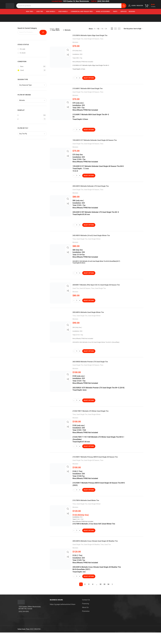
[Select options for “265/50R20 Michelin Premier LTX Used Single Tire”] (89, 408)
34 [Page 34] (108, 596)
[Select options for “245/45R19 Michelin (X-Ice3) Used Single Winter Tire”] (89, 277)
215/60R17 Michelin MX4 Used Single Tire (92, 89)
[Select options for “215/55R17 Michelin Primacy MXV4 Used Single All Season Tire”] (89, 499)
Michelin (75, 42)
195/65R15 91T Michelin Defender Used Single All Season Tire (101, 142)
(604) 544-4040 (103, 1)
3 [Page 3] (89, 596)
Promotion (86, 623)
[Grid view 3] (115, 29)
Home (52, 29)
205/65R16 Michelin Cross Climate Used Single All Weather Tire (102, 552)
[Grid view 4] (119, 29)
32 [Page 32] (101, 596)
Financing (86, 615)
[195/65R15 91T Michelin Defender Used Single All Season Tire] (60, 160)
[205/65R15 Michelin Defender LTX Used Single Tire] (60, 209)
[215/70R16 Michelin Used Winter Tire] (60, 526)
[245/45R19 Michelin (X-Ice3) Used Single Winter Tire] (60, 259)
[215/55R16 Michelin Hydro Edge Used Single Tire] (60, 57)
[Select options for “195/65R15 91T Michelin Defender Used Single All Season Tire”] (89, 178)
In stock (23, 53)
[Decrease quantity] (74, 78)
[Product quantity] (77, 78)
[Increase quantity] (80, 78)
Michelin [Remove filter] (68, 30)
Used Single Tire (78, 39)
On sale (23, 49)
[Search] (74, 7)
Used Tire (76, 294)
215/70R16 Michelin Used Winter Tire (90, 511)
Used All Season (85, 294)
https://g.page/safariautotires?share (63, 616)
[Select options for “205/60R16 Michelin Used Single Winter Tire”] (89, 357)
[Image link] (21, 613)
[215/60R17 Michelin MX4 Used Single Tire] (60, 110)
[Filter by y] (30, 119)
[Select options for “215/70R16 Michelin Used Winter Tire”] (89, 541)
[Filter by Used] (30, 70)
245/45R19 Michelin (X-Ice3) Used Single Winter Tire (97, 240)
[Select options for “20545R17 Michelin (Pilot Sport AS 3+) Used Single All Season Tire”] (89, 306)
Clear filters (56, 30)
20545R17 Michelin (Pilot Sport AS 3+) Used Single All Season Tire (103, 290)
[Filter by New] (30, 67)
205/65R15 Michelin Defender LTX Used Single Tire (96, 189)
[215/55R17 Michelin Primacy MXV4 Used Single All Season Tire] (60, 483)
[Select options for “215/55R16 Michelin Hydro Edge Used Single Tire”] (89, 78)
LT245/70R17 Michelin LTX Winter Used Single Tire (96, 419)
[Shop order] (133, 29)
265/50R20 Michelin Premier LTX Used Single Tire (95, 369)
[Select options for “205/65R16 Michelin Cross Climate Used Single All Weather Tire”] (89, 588)
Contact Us (86, 611)
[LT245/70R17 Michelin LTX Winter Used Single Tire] (60, 437)
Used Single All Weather (92, 556)
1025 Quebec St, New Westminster (76, 1)
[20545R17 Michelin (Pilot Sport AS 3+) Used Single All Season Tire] (60, 298)
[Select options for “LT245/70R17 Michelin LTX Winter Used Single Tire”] (89, 455)
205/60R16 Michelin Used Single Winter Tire (93, 318)
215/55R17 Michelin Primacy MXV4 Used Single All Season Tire (102, 466)
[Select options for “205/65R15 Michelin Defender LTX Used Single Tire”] (89, 228)
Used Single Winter (94, 243)
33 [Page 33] (104, 596)
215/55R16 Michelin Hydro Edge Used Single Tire (95, 35)
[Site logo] (12, 7)
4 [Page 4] (93, 596)
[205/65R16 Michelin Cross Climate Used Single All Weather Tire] (60, 571)
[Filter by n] (30, 115)
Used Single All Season (92, 39)
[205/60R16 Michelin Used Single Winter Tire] (60, 338)
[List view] (112, 29)
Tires (102, 39)
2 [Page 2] (85, 596)
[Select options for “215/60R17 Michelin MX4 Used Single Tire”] (89, 131)
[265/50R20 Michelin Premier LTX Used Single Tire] (60, 389)
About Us (85, 619)
